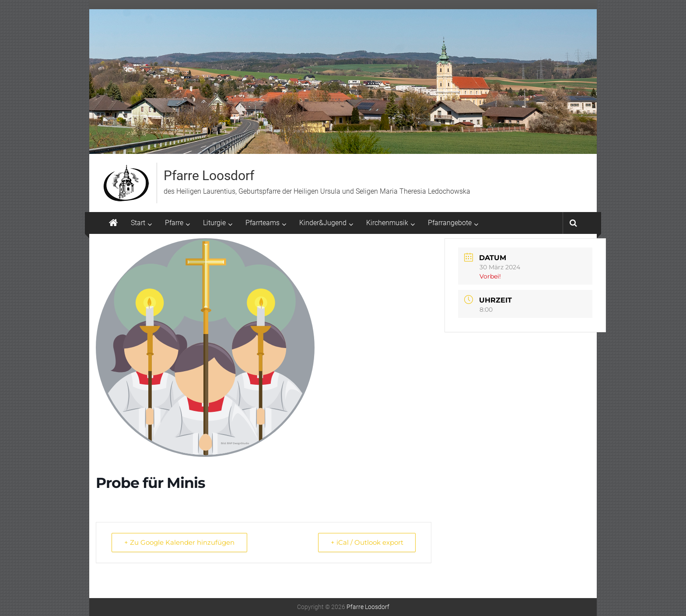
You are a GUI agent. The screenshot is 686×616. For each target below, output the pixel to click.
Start (138, 223)
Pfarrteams (262, 223)
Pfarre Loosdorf (209, 176)
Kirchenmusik (387, 223)
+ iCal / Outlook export (367, 542)
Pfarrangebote (450, 223)
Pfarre (174, 223)
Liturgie (214, 223)
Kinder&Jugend (323, 223)
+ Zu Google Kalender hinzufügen (179, 542)
